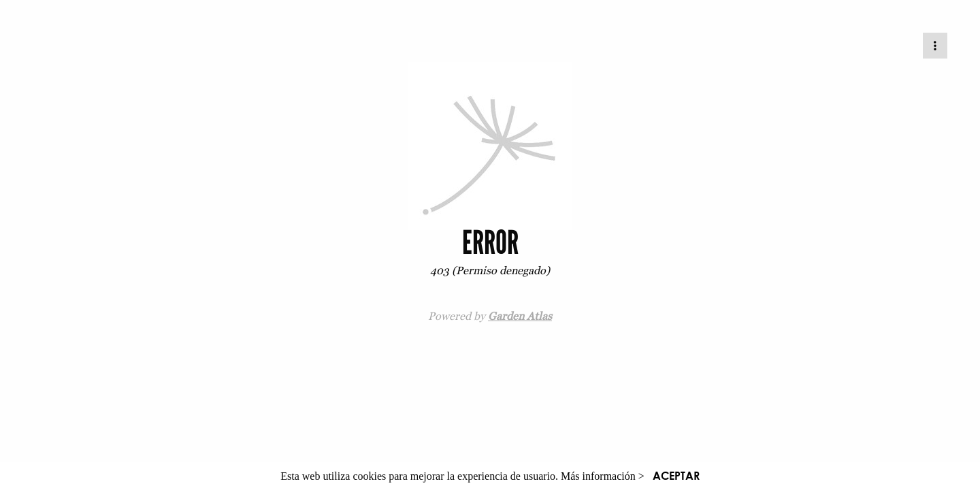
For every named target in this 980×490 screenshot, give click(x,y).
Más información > (603, 476)
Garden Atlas (520, 316)
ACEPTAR (676, 475)
